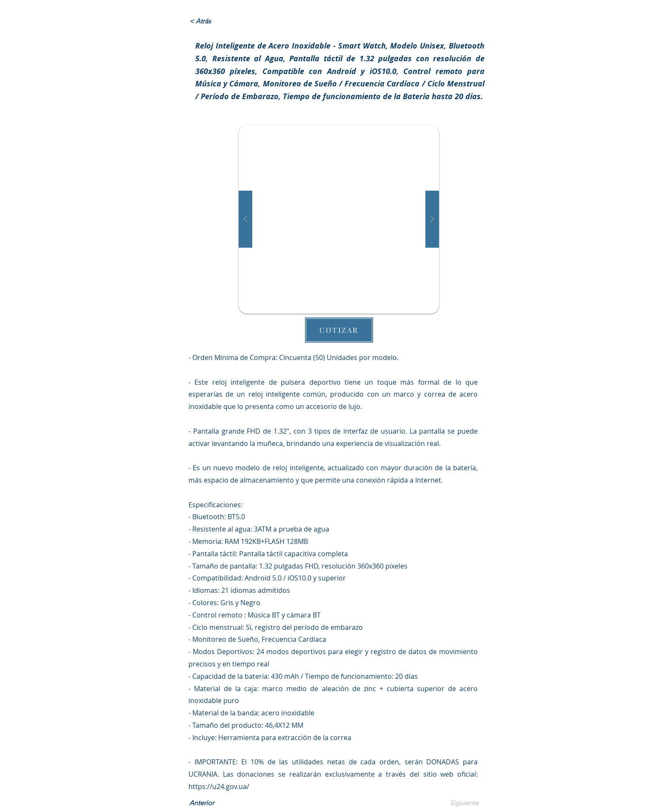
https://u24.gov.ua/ (219, 786)
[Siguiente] (457, 803)
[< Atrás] (217, 21)
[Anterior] (217, 803)
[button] (339, 219)
